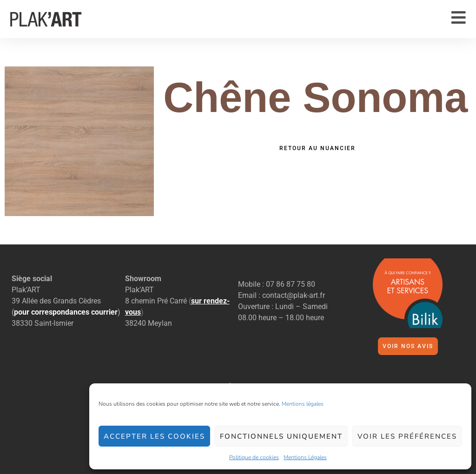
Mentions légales (303, 404)
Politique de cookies (254, 457)
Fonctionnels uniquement (281, 436)
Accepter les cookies (154, 436)
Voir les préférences (407, 436)
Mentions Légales (305, 457)
